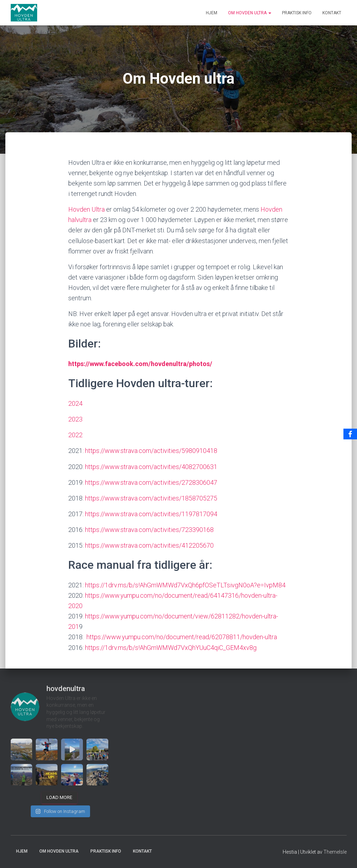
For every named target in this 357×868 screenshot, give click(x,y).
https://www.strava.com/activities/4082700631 (151, 467)
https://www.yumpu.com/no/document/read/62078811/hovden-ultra (182, 637)
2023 (75, 419)
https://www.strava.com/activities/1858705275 (151, 498)
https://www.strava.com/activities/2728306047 (151, 482)
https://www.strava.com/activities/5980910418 (151, 451)
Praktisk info (297, 13)
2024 (75, 403)
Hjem (212, 13)
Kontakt (332, 13)
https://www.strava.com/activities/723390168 (149, 530)
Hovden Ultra (86, 209)
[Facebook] (350, 434)
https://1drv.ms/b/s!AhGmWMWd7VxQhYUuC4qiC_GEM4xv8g (170, 648)
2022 (75, 435)
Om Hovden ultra (250, 13)
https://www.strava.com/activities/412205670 (149, 545)
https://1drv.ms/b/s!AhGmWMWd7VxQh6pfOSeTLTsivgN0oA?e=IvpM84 (185, 585)
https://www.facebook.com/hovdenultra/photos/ (141, 364)
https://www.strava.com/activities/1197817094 (150, 514)
